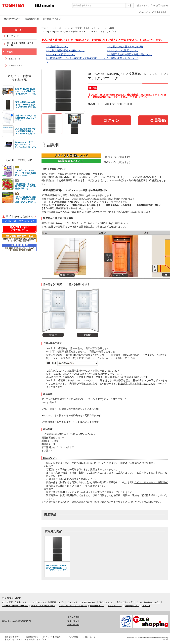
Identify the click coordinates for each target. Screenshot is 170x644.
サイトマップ (146, 5)
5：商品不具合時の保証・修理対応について (130, 55)
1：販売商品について (57, 47)
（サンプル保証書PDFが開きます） (146, 177)
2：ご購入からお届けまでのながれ (125, 47)
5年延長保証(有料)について (68, 202)
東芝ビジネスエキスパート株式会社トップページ (27, 640)
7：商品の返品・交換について (123, 58)
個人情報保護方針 (13, 637)
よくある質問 (73, 617)
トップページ (13, 36)
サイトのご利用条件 (52, 637)
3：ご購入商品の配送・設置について (65, 51)
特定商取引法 (32, 637)
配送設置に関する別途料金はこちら (137, 384)
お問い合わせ (162, 5)
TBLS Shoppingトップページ (54, 28)
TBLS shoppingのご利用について (17, 621)
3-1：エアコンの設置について (123, 51)
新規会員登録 (160, 12)
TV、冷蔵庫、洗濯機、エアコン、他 (87, 28)
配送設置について (104, 502)
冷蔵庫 (112, 28)
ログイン (146, 12)
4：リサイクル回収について (61, 55)
